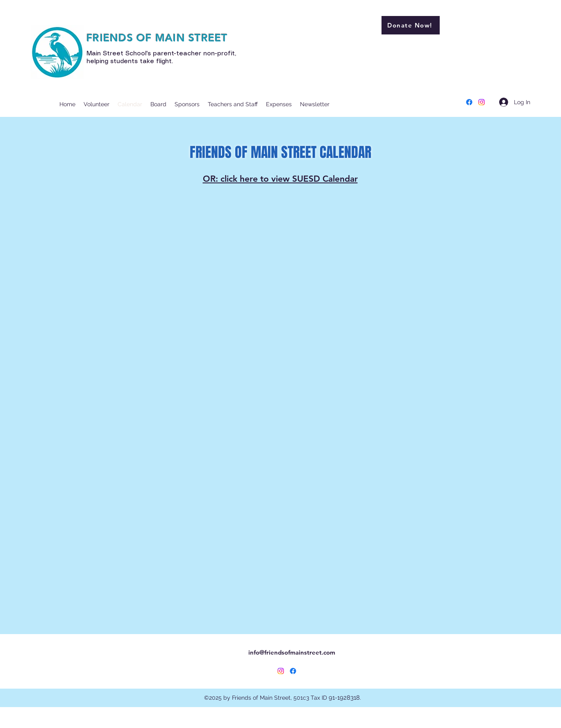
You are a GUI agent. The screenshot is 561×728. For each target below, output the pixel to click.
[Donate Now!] (411, 25)
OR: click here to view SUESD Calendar (280, 179)
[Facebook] (469, 102)
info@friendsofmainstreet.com (292, 652)
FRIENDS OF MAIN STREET (157, 38)
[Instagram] (482, 102)
